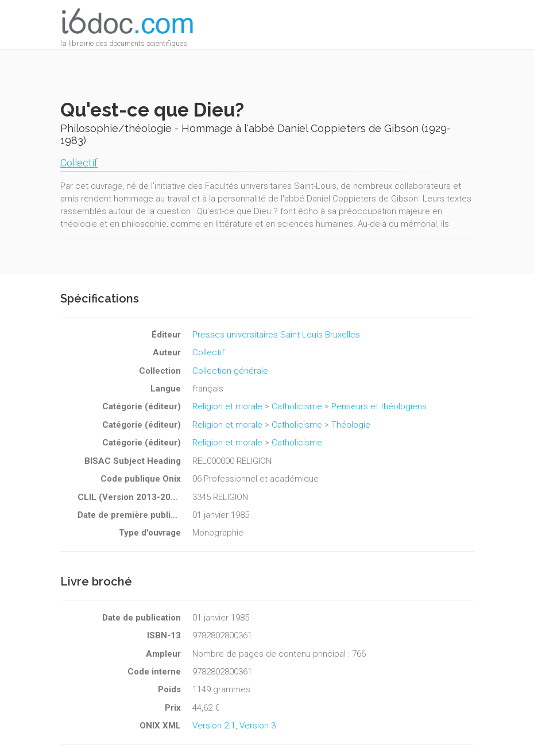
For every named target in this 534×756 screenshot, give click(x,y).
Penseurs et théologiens (379, 406)
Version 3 (258, 726)
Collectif (79, 163)
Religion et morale (227, 406)
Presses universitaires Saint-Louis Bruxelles (276, 335)
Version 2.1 (214, 726)
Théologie (351, 425)
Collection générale (230, 371)
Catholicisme (297, 406)
